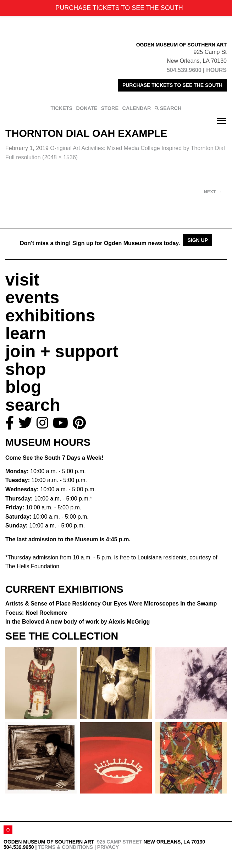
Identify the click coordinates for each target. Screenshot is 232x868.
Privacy (108, 847)
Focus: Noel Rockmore (36, 613)
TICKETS (62, 108)
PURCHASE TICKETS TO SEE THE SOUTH (172, 85)
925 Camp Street (119, 842)
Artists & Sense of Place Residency (111, 604)
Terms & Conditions (65, 847)
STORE (110, 108)
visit (22, 280)
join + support (62, 351)
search (33, 405)
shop (26, 369)
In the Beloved (78, 622)
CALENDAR (137, 108)
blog (23, 387)
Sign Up (198, 240)
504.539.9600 (184, 70)
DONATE (87, 108)
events (32, 297)
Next (213, 192)
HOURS (216, 70)
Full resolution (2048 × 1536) (42, 157)
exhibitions (50, 316)
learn (26, 333)
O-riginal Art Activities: (137, 148)
